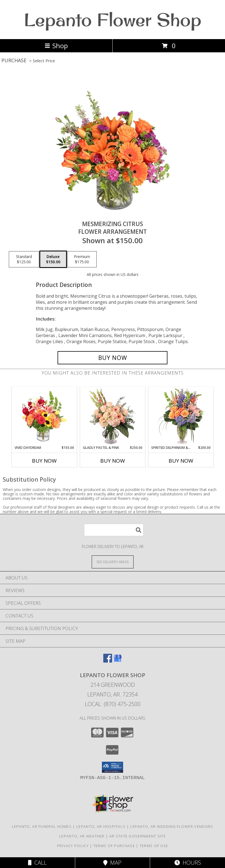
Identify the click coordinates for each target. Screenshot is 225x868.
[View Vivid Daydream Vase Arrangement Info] (44, 416)
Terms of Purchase (114, 846)
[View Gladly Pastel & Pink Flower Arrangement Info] (112, 416)
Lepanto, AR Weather (82, 836)
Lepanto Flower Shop (113, 20)
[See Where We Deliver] (113, 562)
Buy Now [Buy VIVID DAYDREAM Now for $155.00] (44, 461)
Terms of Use (154, 846)
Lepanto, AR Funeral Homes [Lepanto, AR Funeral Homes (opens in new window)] (42, 826)
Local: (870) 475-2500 (113, 704)
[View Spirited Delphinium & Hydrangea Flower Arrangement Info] (181, 416)
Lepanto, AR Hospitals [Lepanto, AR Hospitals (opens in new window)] (101, 826)
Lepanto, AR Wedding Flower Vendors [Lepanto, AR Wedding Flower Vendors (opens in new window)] (172, 826)
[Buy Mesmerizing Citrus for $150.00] (112, 358)
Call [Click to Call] (37, 863)
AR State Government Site (138, 836)
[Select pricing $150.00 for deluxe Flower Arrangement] (53, 259)
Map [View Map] (112, 863)
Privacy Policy (73, 846)
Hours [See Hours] (188, 863)
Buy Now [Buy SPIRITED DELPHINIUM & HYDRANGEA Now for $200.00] (181, 461)
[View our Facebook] (108, 661)
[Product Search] (114, 530)
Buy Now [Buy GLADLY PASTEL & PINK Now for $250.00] (113, 461)
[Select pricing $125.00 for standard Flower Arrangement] (24, 259)
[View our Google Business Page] (118, 661)
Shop (56, 46)
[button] (112, 767)
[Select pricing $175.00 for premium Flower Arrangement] (82, 259)
